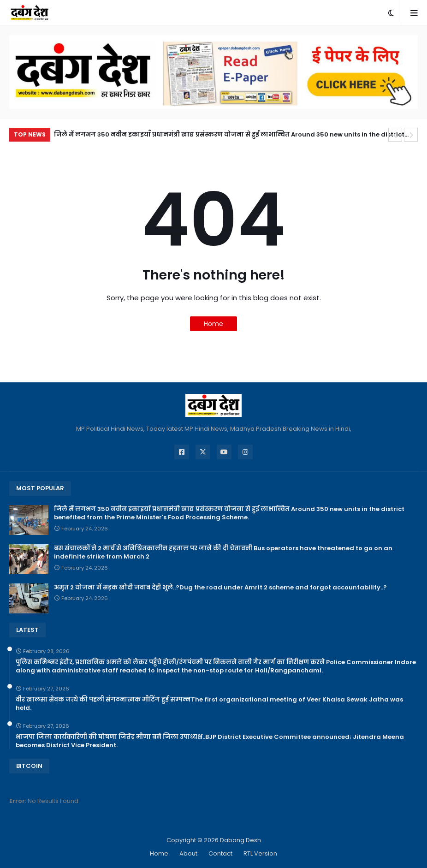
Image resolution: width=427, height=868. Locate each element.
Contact (220, 853)
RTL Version (260, 853)
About (188, 853)
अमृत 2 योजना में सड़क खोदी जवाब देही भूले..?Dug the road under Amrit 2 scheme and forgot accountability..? (220, 588)
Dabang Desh (240, 840)
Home (213, 324)
